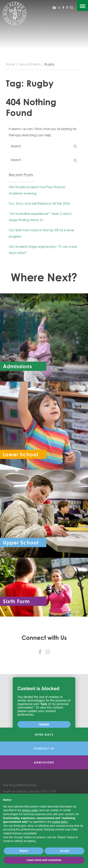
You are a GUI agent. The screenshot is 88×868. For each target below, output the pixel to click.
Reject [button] (23, 851)
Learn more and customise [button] (44, 860)
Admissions (44, 762)
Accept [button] (64, 851)
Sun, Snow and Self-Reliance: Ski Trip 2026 (39, 203)
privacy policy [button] (30, 810)
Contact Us (44, 748)
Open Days (44, 735)
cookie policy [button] (60, 822)
